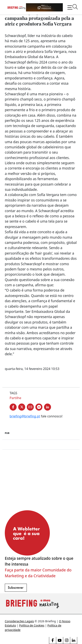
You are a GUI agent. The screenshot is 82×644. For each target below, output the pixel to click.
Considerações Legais (19, 621)
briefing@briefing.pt (25, 416)
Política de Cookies (32, 625)
